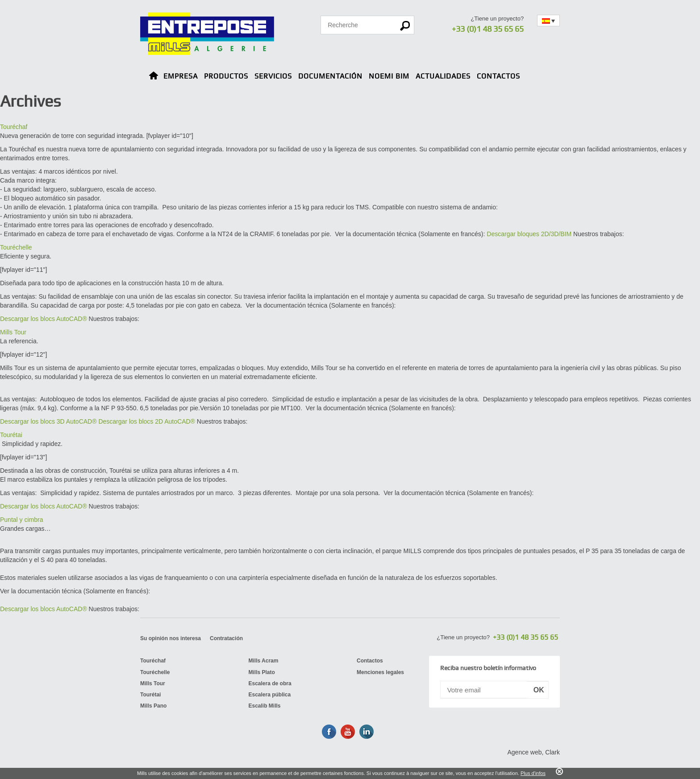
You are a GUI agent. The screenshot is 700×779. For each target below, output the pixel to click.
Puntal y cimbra (21, 520)
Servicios (273, 76)
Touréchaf (14, 127)
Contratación (226, 638)
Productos (226, 76)
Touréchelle (16, 247)
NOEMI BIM (389, 76)
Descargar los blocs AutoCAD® (44, 319)
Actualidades (443, 76)
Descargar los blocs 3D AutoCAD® (48, 421)
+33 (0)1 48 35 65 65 (488, 29)
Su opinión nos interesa (171, 638)
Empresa (181, 76)
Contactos (498, 76)
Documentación (330, 76)
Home (154, 77)
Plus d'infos (533, 773)
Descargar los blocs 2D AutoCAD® (147, 421)
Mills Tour (13, 332)
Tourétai (11, 435)
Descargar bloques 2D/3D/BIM (529, 234)
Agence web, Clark (533, 752)
